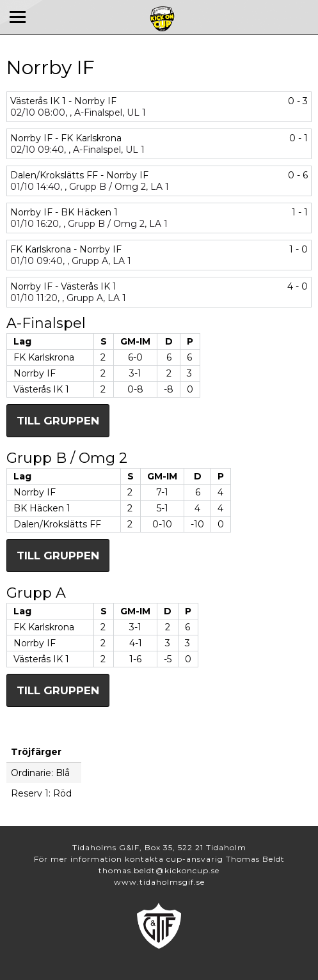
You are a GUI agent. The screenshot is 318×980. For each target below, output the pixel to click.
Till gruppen (58, 421)
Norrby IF (35, 373)
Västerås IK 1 (41, 389)
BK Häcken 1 (42, 508)
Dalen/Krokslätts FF (57, 524)
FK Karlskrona (44, 357)
